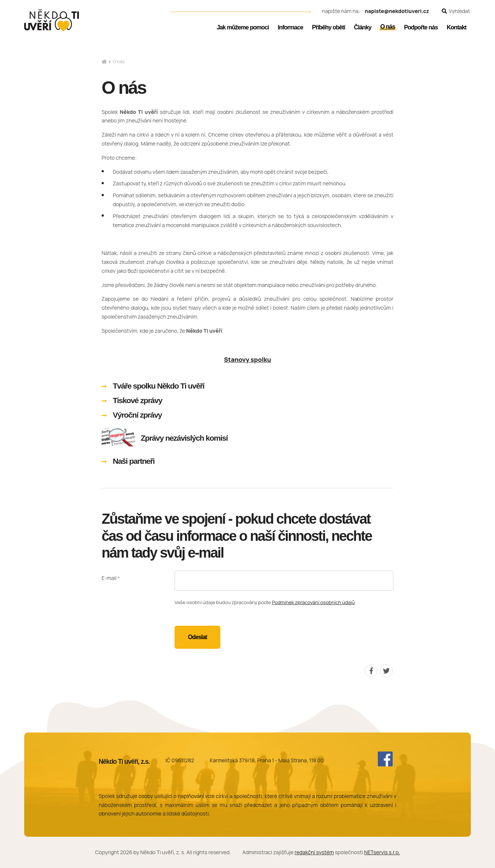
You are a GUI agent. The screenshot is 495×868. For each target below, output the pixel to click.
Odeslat (197, 637)
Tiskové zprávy (138, 400)
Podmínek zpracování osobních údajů (313, 602)
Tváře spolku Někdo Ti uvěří (159, 386)
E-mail (109, 578)
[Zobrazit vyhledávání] (456, 11)
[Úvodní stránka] (52, 20)
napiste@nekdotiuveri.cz (397, 11)
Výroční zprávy (137, 415)
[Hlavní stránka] (104, 62)
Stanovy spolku (248, 359)
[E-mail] (284, 581)
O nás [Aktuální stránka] (119, 62)
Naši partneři (134, 461)
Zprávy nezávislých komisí (184, 438)
